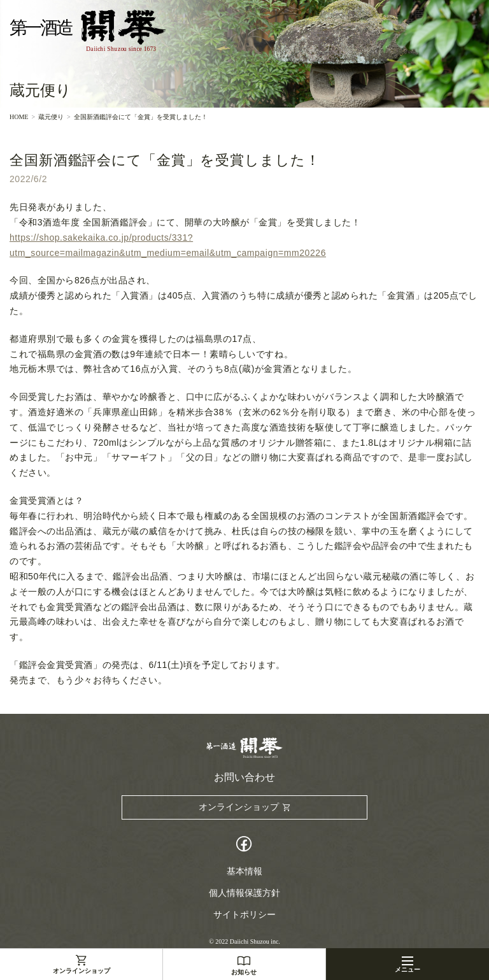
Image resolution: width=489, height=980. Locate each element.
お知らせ (244, 972)
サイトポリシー (244, 915)
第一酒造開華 (88, 31)
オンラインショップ (81, 971)
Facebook (244, 846)
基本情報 (244, 871)
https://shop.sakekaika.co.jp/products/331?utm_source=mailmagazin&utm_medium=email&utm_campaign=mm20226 (168, 245)
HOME (19, 117)
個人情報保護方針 (244, 893)
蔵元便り (51, 117)
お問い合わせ (244, 778)
